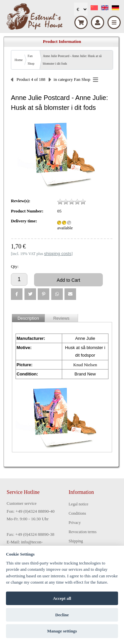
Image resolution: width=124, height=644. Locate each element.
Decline (62, 615)
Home (19, 60)
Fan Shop (31, 60)
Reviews (61, 318)
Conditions (78, 513)
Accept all (62, 598)
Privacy (75, 523)
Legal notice (79, 504)
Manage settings (62, 631)
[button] (17, 294)
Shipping (76, 541)
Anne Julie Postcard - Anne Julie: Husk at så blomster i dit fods (72, 60)
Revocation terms (83, 532)
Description (28, 318)
